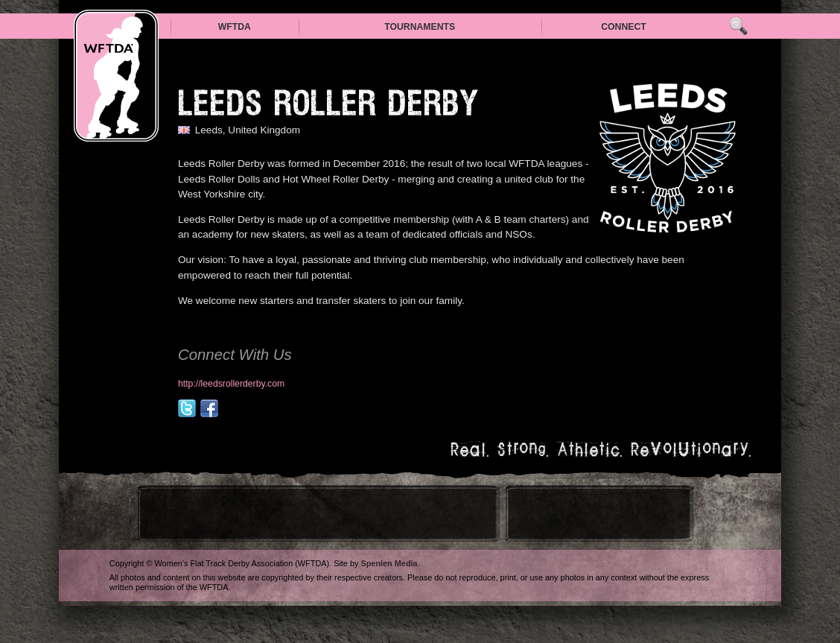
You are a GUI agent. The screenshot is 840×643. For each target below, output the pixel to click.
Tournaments (420, 27)
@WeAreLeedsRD (187, 408)
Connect (624, 27)
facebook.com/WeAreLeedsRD (209, 408)
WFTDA (235, 27)
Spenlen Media (389, 563)
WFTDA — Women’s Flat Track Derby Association (116, 76)
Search (738, 26)
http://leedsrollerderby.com (231, 384)
